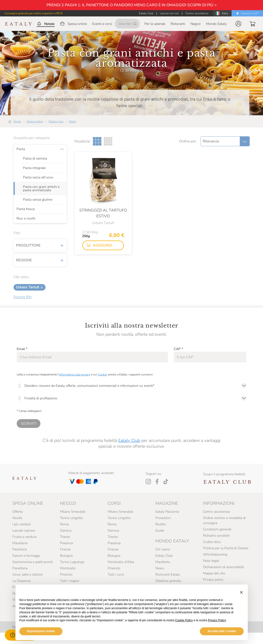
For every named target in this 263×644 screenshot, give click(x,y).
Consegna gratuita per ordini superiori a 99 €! (34, 13)
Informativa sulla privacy (75, 374)
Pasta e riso (56, 121)
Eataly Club (129, 440)
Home (17, 121)
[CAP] (210, 357)
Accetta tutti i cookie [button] (222, 631)
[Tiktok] (166, 482)
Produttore (40, 245)
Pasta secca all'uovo (38, 177)
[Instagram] (148, 482)
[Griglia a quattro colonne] (108, 141)
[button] (238, 24)
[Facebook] (157, 482)
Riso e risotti (26, 219)
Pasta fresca (26, 209)
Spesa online (35, 121)
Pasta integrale (34, 168)
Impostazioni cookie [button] (41, 631)
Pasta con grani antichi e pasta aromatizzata (41, 189)
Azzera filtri (23, 297)
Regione (40, 260)
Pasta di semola (35, 159)
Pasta (72, 121)
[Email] (92, 357)
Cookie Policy (184, 620)
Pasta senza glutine (38, 200)
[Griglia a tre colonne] (97, 141)
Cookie (102, 374)
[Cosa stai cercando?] (127, 24)
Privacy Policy (217, 620)
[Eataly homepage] (19, 24)
